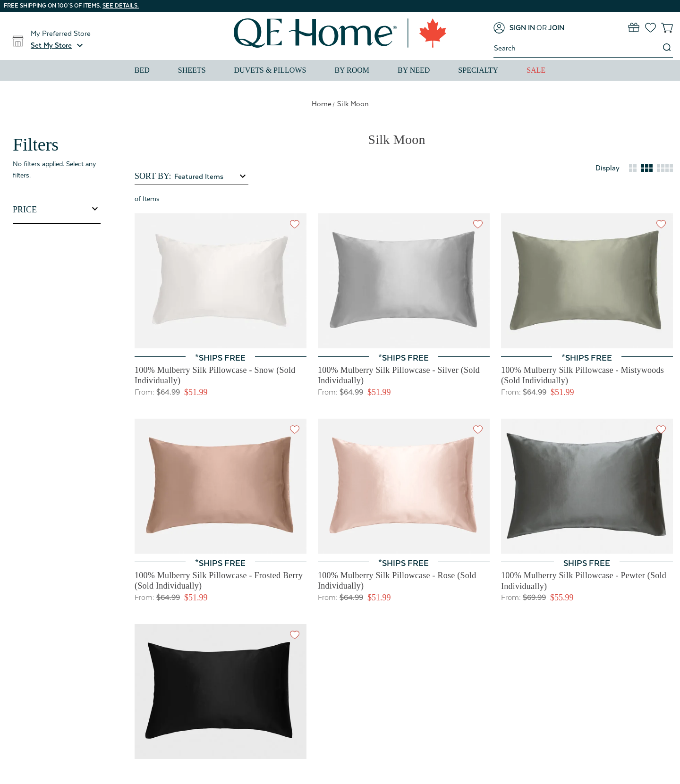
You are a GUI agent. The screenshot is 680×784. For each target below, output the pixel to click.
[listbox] (211, 177)
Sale (536, 70)
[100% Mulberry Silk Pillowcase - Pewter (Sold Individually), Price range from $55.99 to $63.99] (587, 486)
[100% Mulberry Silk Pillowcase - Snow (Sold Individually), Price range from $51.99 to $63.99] (221, 281)
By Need (414, 70)
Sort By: (153, 176)
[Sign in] (514, 28)
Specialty (478, 70)
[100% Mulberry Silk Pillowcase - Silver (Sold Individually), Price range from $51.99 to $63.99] (404, 281)
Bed (142, 70)
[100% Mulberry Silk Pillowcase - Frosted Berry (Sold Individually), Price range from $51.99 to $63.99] (221, 486)
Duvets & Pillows (270, 70)
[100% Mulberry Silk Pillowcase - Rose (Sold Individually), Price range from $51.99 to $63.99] (404, 486)
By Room (352, 70)
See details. (121, 6)
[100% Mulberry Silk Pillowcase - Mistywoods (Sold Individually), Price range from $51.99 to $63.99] (587, 281)
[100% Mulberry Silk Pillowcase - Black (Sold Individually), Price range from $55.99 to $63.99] (221, 691)
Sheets (192, 70)
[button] (58, 45)
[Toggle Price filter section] (57, 210)
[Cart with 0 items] (667, 28)
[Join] (556, 28)
